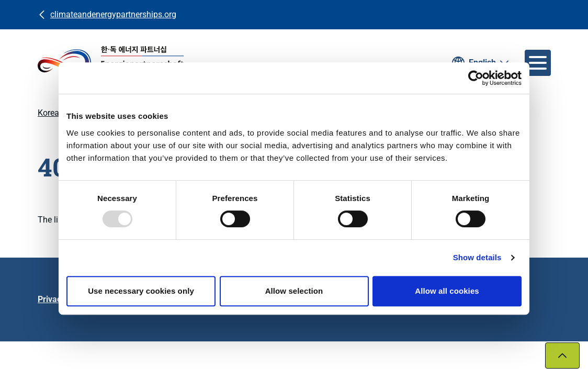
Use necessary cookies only (141, 291)
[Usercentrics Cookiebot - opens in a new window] (476, 78)
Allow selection (294, 291)
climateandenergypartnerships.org (113, 14)
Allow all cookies (447, 291)
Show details (477, 257)
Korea (48, 113)
